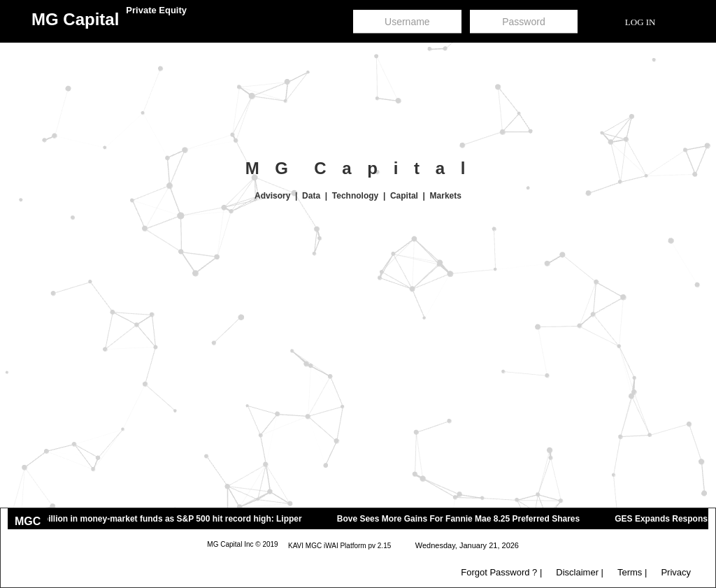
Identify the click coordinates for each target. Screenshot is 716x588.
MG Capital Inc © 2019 (242, 544)
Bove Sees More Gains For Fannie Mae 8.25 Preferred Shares (465, 519)
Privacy (676, 572)
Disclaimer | (580, 572)
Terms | (632, 572)
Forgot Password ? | (501, 572)
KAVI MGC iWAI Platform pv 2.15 (339, 546)
